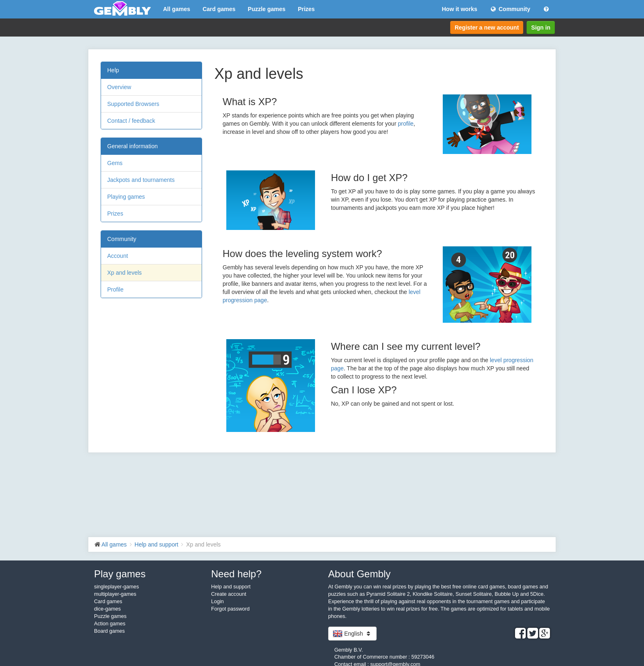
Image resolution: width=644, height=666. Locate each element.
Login (217, 602)
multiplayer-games (115, 594)
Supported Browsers (133, 104)
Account (118, 256)
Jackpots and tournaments (141, 180)
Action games (110, 624)
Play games (120, 574)
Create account (229, 594)
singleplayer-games (116, 587)
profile (406, 124)
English (352, 634)
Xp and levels (124, 273)
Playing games (126, 197)
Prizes (306, 9)
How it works (460, 9)
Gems (115, 163)
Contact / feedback (131, 121)
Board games (109, 631)
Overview (119, 87)
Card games (219, 9)
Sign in (541, 28)
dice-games (107, 609)
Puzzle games (267, 9)
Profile (115, 289)
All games (177, 9)
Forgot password (230, 609)
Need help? (236, 574)
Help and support (231, 587)
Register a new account (487, 28)
